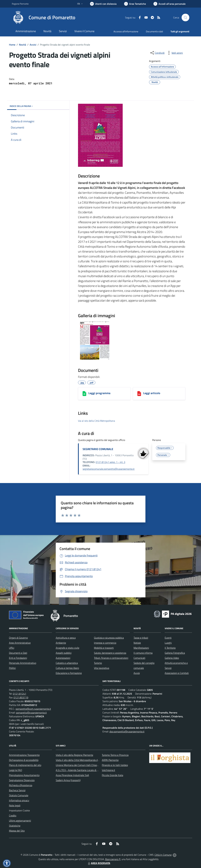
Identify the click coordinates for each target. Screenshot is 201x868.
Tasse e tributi (141, 638)
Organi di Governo (18, 638)
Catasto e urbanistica (67, 663)
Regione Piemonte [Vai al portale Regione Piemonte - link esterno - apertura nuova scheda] (20, 4)
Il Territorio (170, 648)
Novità (22, 45)
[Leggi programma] (84, 394)
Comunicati (139, 658)
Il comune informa (143, 653)
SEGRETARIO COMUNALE (98, 449)
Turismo (98, 663)
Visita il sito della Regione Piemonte (74, 755)
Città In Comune (163, 855)
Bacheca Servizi (17, 790)
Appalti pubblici (64, 653)
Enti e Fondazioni (18, 658)
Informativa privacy (19, 800)
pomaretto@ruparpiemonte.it (31, 713)
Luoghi (168, 643)
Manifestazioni (141, 648)
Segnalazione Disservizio (22, 780)
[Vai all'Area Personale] (169, 4)
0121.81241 (20, 694)
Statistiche (15, 826)
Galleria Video (172, 658)
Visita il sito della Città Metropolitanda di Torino (80, 760)
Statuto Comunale (19, 795)
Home (12, 45)
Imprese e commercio (105, 643)
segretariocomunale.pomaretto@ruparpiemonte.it (109, 469)
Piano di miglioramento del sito (25, 765)
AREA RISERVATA (99, 863)
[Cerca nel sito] (185, 17)
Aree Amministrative (20, 643)
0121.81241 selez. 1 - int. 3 (110, 462)
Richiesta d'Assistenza (21, 785)
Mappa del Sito (17, 831)
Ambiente (61, 643)
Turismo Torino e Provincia (115, 755)
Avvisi (33, 45)
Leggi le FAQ (16, 770)
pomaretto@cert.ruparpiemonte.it (33, 709)
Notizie (137, 643)
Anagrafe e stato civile (67, 648)
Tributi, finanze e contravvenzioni (111, 658)
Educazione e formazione (69, 673)
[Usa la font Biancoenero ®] (103, 4)
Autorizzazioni (63, 658)
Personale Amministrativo (23, 663)
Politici (12, 668)
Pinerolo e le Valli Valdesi (115, 765)
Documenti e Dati (18, 653)
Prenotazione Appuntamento (24, 775)
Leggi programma (99, 393)
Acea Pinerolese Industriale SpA (72, 775)
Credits (13, 816)
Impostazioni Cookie (19, 810)
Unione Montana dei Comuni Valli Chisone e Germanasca (85, 765)
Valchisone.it (108, 770)
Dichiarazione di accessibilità (24, 760)
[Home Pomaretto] (44, 17)
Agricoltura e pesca (66, 638)
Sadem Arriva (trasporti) (68, 780)
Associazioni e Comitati (177, 673)
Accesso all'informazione (126, 31)
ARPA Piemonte (110, 760)
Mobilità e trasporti (104, 648)
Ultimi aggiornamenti (20, 821)
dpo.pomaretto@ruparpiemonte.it (127, 731)
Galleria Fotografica (175, 653)
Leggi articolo (152, 393)
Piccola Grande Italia (112, 775)
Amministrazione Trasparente (24, 755)
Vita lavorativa (102, 668)
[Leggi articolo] (139, 394)
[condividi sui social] (157, 53)
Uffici (12, 648)
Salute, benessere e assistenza (110, 653)
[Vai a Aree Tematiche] (135, 4)
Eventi (168, 638)
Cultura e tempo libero (67, 668)
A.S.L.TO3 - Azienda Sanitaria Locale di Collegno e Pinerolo (86, 770)
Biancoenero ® (113, 859)
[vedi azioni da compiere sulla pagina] (175, 53)
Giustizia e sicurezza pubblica (109, 638)
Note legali (15, 805)
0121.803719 (21, 697)
